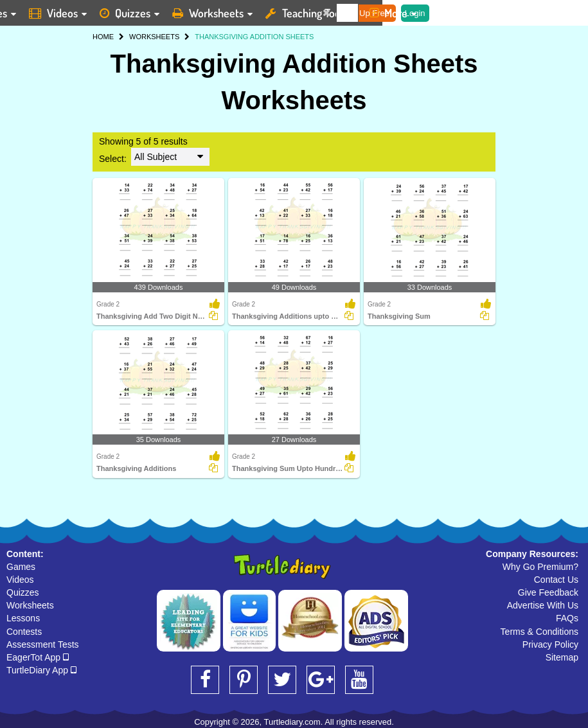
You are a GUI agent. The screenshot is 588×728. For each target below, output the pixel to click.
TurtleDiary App (41, 670)
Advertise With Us (543, 605)
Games (21, 567)
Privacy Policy (550, 644)
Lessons (23, 618)
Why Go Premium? (540, 567)
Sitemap (562, 657)
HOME (103, 37)
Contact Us (556, 580)
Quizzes (23, 592)
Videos (20, 580)
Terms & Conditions (539, 632)
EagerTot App (38, 657)
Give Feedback (548, 592)
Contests (24, 632)
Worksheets (30, 605)
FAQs (567, 618)
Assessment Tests (43, 644)
